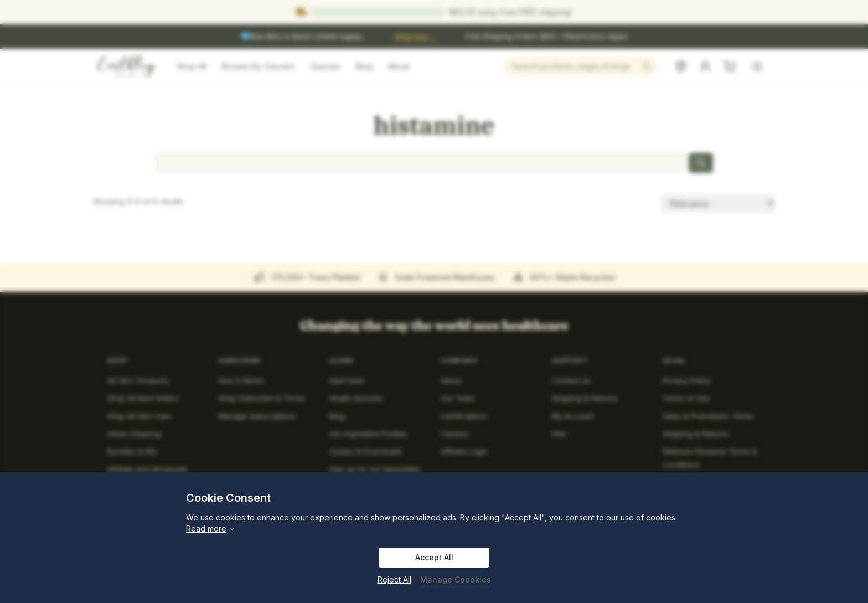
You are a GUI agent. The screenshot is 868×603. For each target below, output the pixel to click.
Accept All (434, 557)
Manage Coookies (456, 579)
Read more (211, 529)
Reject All (394, 579)
